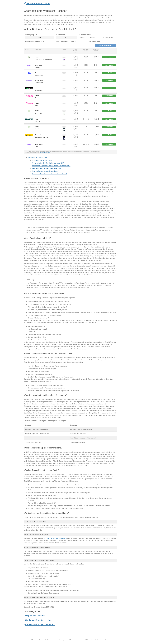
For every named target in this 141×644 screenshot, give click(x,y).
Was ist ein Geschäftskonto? (38, 158)
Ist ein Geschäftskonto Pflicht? (42, 160)
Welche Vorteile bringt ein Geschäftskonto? (47, 168)
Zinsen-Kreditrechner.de (37, 3)
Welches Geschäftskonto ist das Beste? (45, 171)
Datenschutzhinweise (45, 153)
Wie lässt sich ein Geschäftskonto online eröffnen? (49, 174)
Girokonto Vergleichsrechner (38, 620)
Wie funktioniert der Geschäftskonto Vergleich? (48, 163)
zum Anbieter (109, 57)
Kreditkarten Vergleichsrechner (39, 625)
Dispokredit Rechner (34, 616)
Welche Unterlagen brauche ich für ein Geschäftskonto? (51, 166)
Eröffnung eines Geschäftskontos (55, 538)
